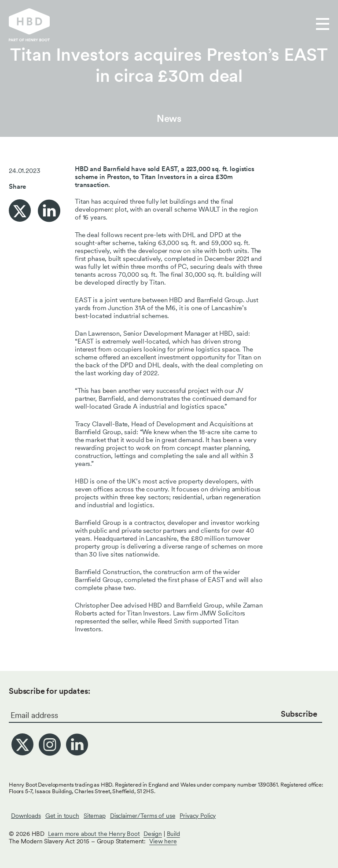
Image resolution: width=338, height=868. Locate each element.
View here (163, 841)
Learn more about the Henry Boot (94, 834)
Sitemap (95, 816)
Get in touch (62, 816)
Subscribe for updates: (50, 691)
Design (153, 834)
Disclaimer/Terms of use (143, 816)
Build (173, 834)
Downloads (26, 816)
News (169, 118)
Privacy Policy (198, 816)
